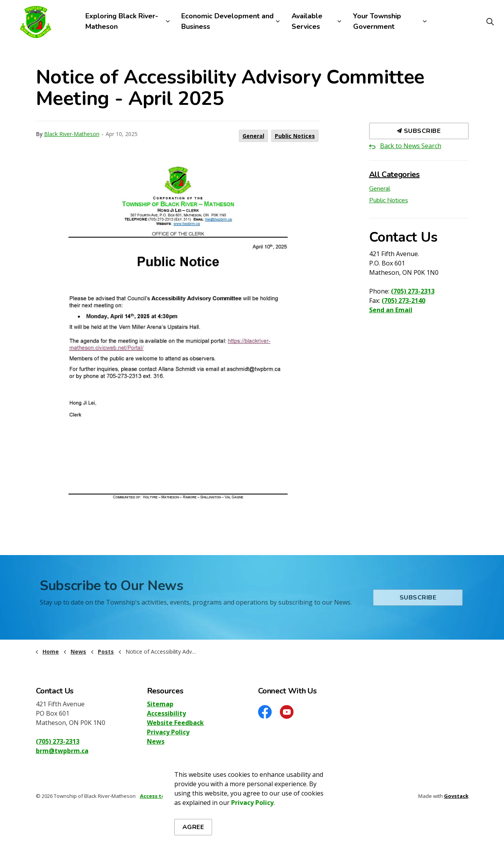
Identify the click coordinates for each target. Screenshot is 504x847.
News (156, 741)
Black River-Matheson (72, 134)
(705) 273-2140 (403, 301)
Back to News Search (411, 146)
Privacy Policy (168, 732)
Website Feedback (175, 723)
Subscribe (419, 131)
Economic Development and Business (227, 21)
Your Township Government (377, 21)
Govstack (456, 796)
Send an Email (391, 310)
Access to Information (169, 796)
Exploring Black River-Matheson (122, 21)
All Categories (394, 174)
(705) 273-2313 (413, 291)
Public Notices (295, 136)
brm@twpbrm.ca (62, 751)
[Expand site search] (490, 21)
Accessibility (166, 713)
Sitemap (160, 704)
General (253, 136)
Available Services (307, 21)
